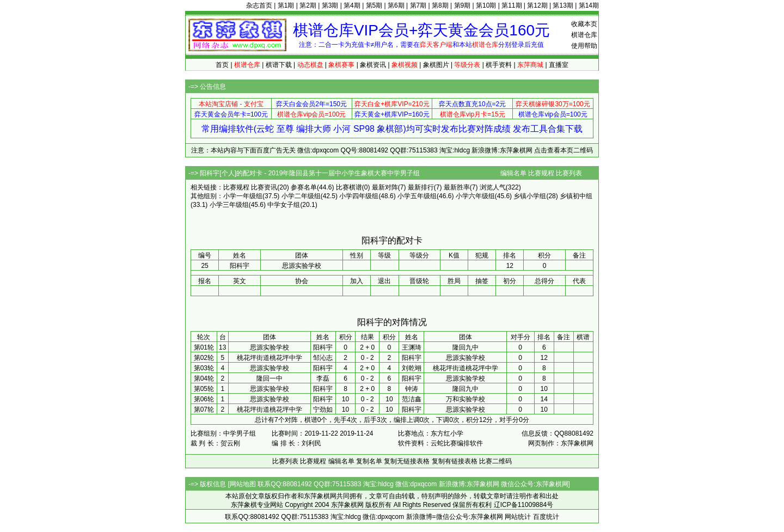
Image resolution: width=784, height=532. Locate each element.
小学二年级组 (301, 196)
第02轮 (204, 358)
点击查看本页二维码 (563, 150)
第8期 (440, 5)
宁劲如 (323, 409)
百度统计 (546, 517)
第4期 (352, 5)
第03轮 (204, 368)
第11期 (512, 5)
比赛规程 (541, 173)
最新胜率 (457, 187)
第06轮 (204, 399)
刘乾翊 (412, 368)
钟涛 (412, 389)
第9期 (463, 5)
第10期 (486, 5)
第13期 (563, 5)
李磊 (323, 378)
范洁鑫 (412, 399)
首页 (222, 65)
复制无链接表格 (407, 461)
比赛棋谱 (349, 187)
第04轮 (204, 378)
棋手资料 (499, 65)
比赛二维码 (495, 461)
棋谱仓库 (584, 35)
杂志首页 (259, 5)
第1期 (286, 5)
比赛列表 (569, 173)
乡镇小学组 (530, 196)
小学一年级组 (243, 196)
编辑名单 (513, 173)
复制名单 (369, 461)
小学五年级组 (417, 196)
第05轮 (204, 389)
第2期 (308, 5)
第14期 (589, 5)
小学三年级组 (229, 205)
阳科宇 (323, 347)
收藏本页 (584, 24)
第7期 (418, 5)
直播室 (559, 65)
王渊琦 (412, 347)
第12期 (537, 5)
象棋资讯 (373, 65)
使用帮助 (584, 46)
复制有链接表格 (455, 461)
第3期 (330, 5)
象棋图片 (436, 65)
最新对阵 (385, 187)
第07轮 (204, 409)
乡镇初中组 (576, 196)
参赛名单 (304, 187)
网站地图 (243, 484)
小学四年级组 (359, 196)
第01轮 (204, 347)
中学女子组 (284, 205)
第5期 (374, 5)
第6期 (396, 5)
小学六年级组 (475, 196)
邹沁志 (323, 358)
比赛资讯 (264, 187)
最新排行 (421, 187)
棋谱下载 (279, 65)
